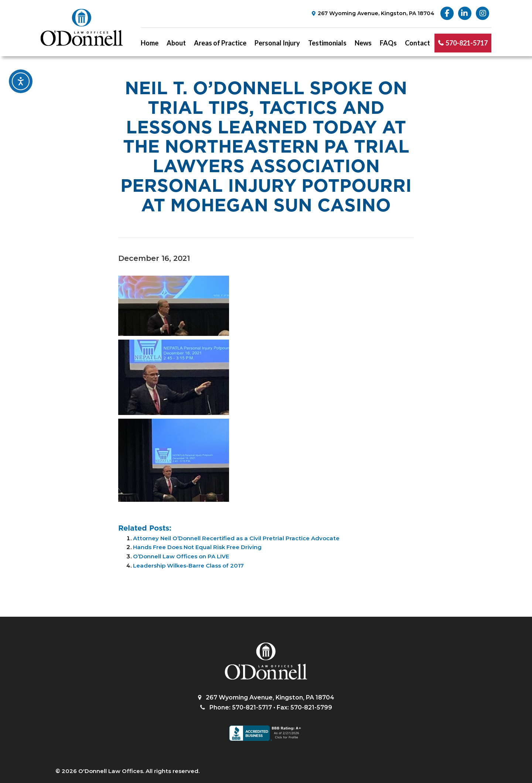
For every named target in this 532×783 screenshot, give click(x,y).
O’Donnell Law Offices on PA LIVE (181, 556)
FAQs (388, 43)
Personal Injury (277, 43)
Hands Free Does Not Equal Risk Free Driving (197, 547)
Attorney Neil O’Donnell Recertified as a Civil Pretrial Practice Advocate (236, 538)
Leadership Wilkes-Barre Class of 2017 (188, 566)
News (363, 43)
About (176, 43)
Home (150, 43)
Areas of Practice (220, 43)
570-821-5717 (467, 43)
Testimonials (327, 43)
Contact (417, 43)
